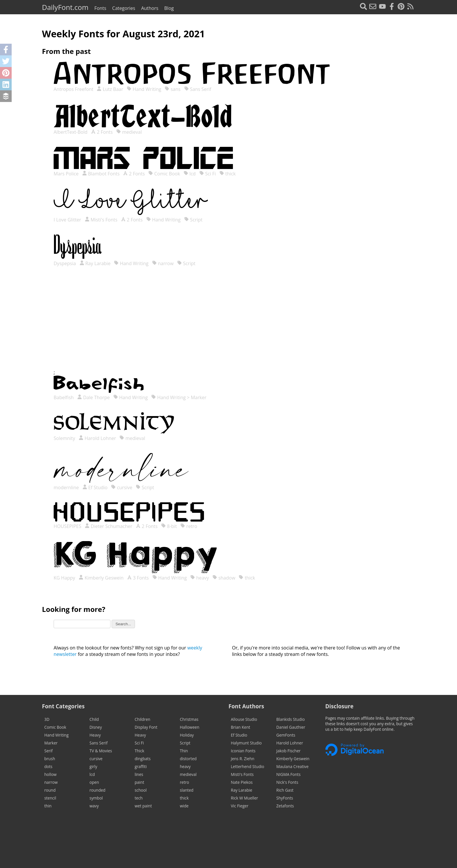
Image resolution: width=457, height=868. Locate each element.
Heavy (95, 735)
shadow (224, 578)
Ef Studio (95, 487)
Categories (124, 8)
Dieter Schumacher (109, 526)
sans (173, 89)
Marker (51, 743)
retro (189, 526)
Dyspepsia (65, 263)
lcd (190, 174)
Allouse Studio (244, 719)
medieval (129, 132)
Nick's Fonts (287, 782)
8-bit (169, 526)
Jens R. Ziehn (243, 759)
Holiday (187, 735)
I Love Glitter (68, 220)
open (94, 782)
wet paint (143, 806)
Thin (184, 751)
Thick (139, 751)
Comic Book (164, 174)
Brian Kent (240, 727)
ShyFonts (285, 798)
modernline (67, 487)
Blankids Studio (291, 719)
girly (93, 766)
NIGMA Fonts (288, 774)
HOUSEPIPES (68, 526)
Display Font (146, 727)
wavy (94, 806)
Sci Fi (208, 174)
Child (94, 719)
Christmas (189, 719)
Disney (96, 727)
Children (143, 719)
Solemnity (65, 438)
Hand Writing (144, 89)
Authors (150, 8)
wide (184, 806)
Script (193, 220)
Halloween (190, 727)
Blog (169, 8)
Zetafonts (285, 806)
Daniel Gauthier (291, 727)
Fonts (100, 8)
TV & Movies (101, 751)
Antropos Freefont (74, 89)
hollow (50, 774)
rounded (97, 790)
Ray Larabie (95, 263)
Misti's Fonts (101, 220)
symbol (96, 798)
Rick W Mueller (244, 798)
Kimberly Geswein (101, 578)
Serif (49, 751)
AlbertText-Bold (71, 132)
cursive (122, 487)
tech (139, 798)
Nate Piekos (242, 782)
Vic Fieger (240, 806)
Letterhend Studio (247, 766)
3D (47, 719)
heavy (200, 578)
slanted (187, 790)
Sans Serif (198, 89)
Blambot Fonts (101, 174)
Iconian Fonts (243, 751)
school (141, 790)
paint (139, 782)
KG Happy (65, 578)
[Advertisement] (228, 324)
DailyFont (65, 7)
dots (48, 766)
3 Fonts (138, 578)
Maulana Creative (292, 766)
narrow (163, 263)
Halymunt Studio (246, 743)
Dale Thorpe (93, 397)
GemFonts (286, 735)
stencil (50, 798)
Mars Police (67, 174)
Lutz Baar (110, 89)
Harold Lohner (97, 438)
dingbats (143, 759)
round (50, 790)
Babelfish (64, 397)
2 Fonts (102, 132)
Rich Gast (285, 790)
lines (139, 774)
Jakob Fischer (288, 751)
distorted (188, 759)
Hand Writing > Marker (179, 397)
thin (48, 806)
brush (50, 759)
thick (228, 174)
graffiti (141, 766)
